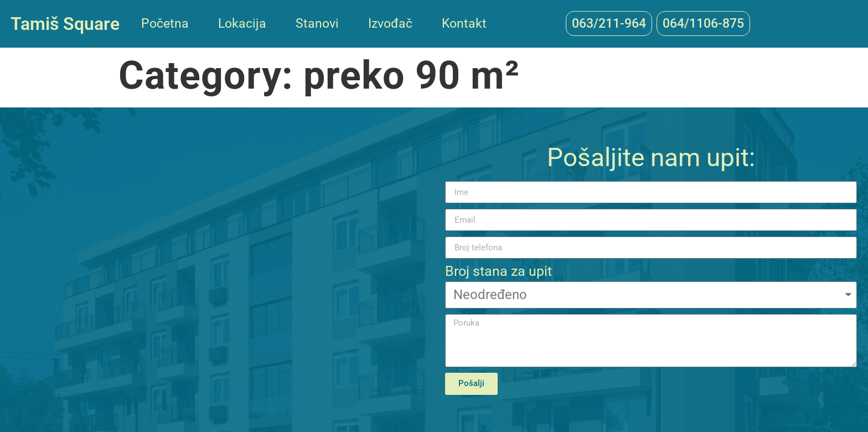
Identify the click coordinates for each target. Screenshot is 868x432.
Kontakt (464, 24)
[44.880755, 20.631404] (217, 270)
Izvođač (390, 24)
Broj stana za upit (498, 272)
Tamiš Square (65, 24)
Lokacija (242, 24)
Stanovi (317, 24)
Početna (165, 24)
